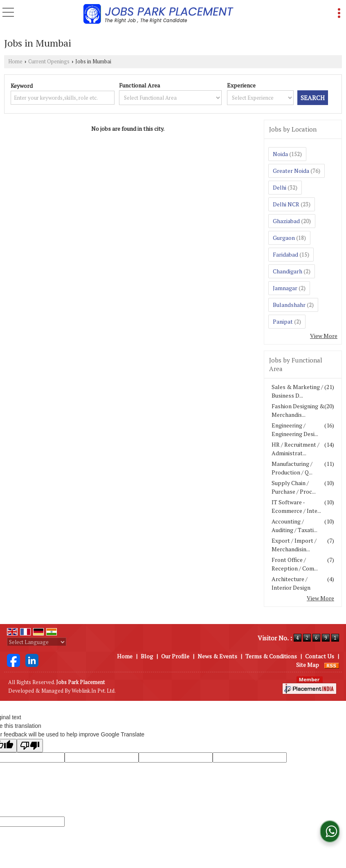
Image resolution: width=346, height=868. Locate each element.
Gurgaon (284, 238)
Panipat (283, 321)
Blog (147, 656)
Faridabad (285, 254)
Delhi (280, 187)
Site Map (308, 665)
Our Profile (175, 656)
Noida (280, 154)
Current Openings (49, 62)
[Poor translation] (30, 746)
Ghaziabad (286, 221)
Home (15, 62)
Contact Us (320, 656)
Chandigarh (288, 271)
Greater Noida (291, 171)
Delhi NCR (286, 204)
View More (324, 336)
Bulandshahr (289, 305)
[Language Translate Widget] (37, 642)
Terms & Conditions (271, 656)
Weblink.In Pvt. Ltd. (94, 691)
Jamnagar (285, 288)
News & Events (217, 656)
